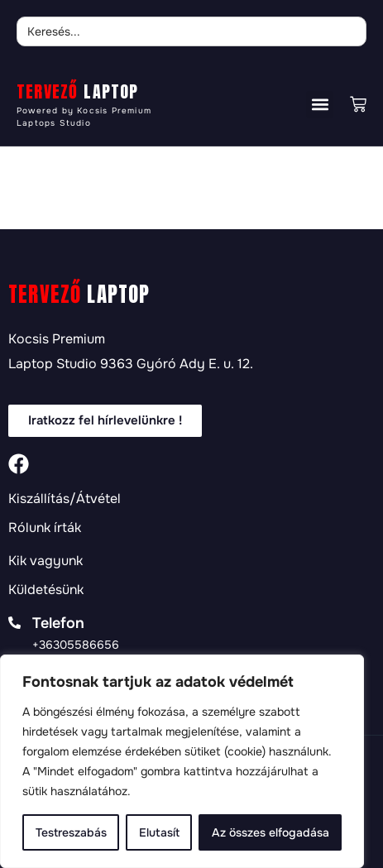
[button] (320, 105)
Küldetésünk (46, 590)
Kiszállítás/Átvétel (65, 499)
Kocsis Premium (57, 339)
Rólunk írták (45, 528)
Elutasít (159, 832)
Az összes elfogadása (270, 832)
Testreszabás (71, 832)
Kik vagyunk (45, 561)
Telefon (58, 623)
